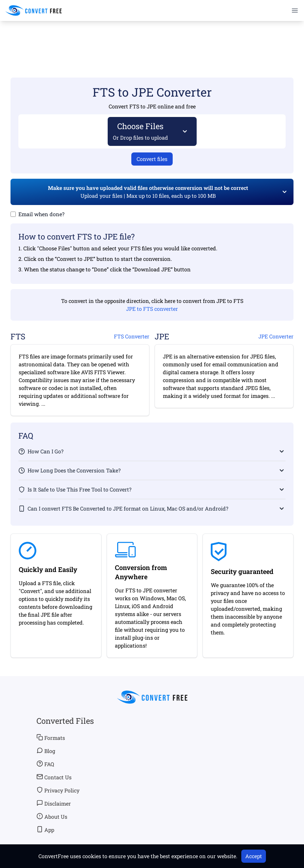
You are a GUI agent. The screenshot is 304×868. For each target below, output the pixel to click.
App (45, 830)
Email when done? (41, 214)
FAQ (45, 764)
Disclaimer (54, 803)
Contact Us (54, 777)
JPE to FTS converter (152, 309)
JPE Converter (276, 336)
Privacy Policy (58, 790)
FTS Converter (132, 336)
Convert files (152, 159)
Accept (254, 856)
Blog (46, 751)
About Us (52, 816)
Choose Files (141, 131)
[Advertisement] (152, 40)
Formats (51, 738)
